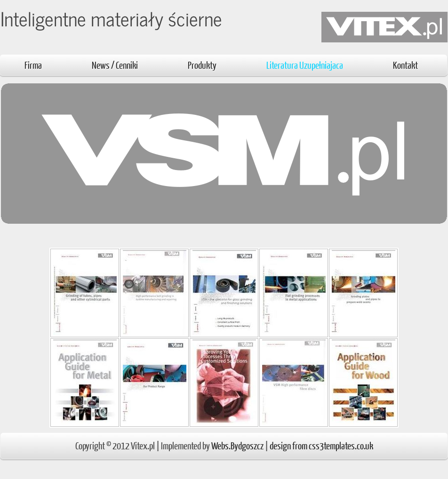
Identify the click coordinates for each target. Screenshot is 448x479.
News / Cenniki (115, 65)
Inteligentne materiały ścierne (111, 18)
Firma (33, 65)
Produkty (202, 65)
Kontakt (405, 65)
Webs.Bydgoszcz (237, 445)
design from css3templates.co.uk (321, 445)
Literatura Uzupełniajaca (305, 65)
